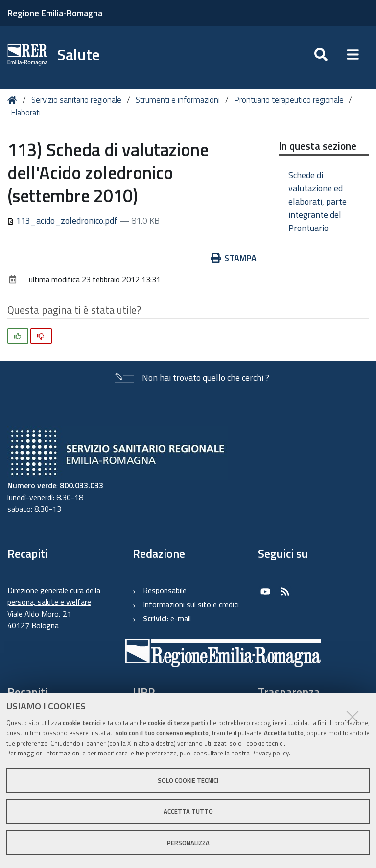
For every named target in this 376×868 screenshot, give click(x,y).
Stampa (234, 258)
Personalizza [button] (188, 843)
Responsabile (165, 590)
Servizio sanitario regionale (76, 100)
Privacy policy (270, 753)
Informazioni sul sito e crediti (191, 604)
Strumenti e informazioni (178, 100)
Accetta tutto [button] (188, 811)
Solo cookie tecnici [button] (188, 780)
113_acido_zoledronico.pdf (63, 220)
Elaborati (26, 113)
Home (14, 100)
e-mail (181, 618)
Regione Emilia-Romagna (55, 13)
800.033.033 (82, 485)
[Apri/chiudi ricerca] (321, 55)
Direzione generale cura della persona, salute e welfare (54, 596)
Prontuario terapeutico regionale (289, 100)
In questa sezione (317, 146)
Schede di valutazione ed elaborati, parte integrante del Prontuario (317, 201)
